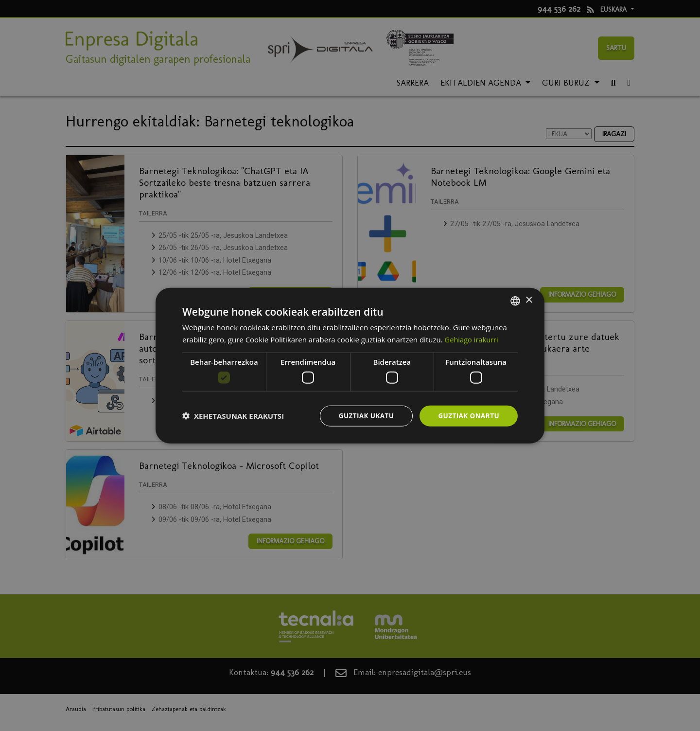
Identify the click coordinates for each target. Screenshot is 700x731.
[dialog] (350, 365)
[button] (233, 416)
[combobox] (515, 300)
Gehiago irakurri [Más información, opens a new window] (472, 339)
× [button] (529, 300)
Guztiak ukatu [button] (364, 416)
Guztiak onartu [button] (468, 416)
